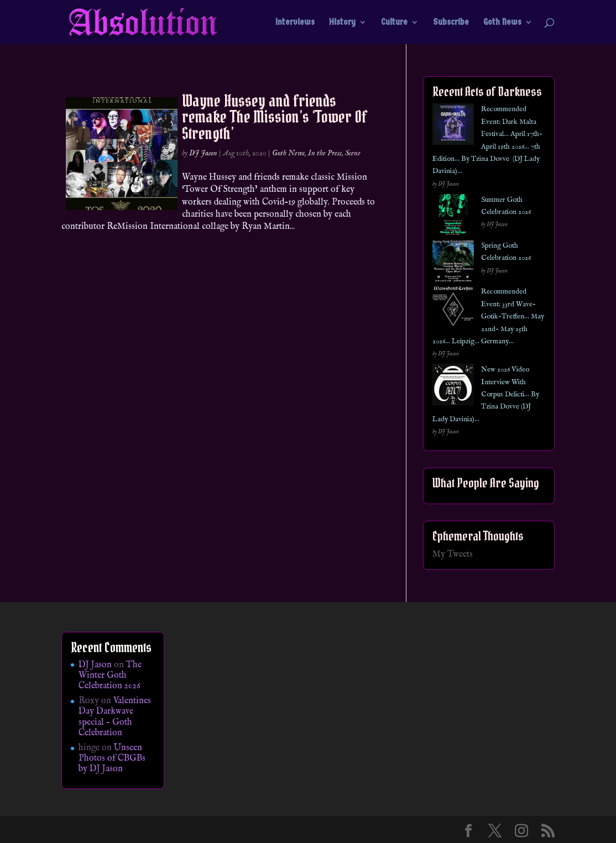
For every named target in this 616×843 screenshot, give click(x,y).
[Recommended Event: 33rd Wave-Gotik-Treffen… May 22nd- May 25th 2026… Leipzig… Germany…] (453, 309)
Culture (394, 23)
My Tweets (453, 554)
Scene (353, 153)
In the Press (325, 153)
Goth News (502, 23)
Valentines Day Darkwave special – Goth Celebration (115, 717)
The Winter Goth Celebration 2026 (110, 676)
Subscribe (451, 23)
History (342, 23)
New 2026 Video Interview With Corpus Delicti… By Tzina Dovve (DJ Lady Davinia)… (486, 394)
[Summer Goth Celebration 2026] (453, 217)
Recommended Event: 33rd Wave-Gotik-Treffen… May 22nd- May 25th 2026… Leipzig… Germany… (488, 316)
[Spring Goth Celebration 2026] (453, 263)
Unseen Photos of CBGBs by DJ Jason (112, 758)
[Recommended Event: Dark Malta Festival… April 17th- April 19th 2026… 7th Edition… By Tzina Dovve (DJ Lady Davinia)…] (453, 126)
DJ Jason (203, 153)
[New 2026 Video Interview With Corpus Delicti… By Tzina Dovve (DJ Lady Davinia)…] (453, 387)
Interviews (295, 23)
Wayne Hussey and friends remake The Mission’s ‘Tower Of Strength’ (275, 117)
